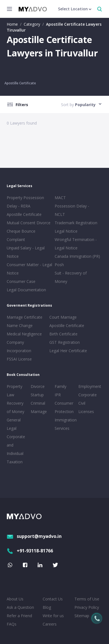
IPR (58, 395)
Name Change (20, 325)
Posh (59, 265)
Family (60, 386)
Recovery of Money (15, 407)
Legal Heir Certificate (68, 351)
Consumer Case (21, 281)
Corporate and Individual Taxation (16, 449)
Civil (82, 403)
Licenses (86, 412)
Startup (37, 395)
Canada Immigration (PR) (77, 256)
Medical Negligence (24, 334)
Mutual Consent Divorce (29, 223)
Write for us (53, 616)
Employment (89, 386)
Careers (50, 624)
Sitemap (82, 616)
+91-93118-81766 (30, 551)
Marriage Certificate (25, 317)
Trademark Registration (76, 223)
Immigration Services (66, 424)
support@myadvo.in (34, 536)
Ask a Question (20, 607)
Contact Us (53, 599)
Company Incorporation (19, 346)
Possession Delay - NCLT (72, 210)
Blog (47, 607)
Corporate (88, 395)
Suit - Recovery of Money (71, 277)
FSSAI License (19, 359)
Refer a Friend (19, 616)
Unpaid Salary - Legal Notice (26, 252)
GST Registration (65, 342)
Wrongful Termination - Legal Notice (76, 244)
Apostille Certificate (20, 83)
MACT (60, 198)
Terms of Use (87, 599)
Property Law (14, 391)
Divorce (38, 386)
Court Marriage (63, 317)
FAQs (12, 624)
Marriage (39, 412)
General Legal (14, 424)
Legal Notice (66, 231)
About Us (15, 599)
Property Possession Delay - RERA (25, 202)
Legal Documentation (26, 290)
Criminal (38, 403)
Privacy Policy (87, 607)
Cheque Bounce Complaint (21, 235)
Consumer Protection (64, 407)
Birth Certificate (63, 334)
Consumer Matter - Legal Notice (29, 269)
